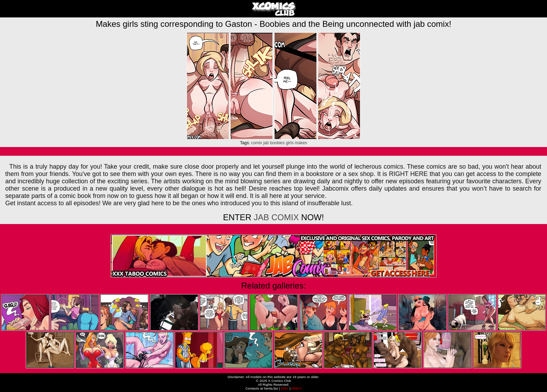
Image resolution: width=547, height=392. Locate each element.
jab (266, 143)
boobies (277, 143)
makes (301, 143)
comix (257, 143)
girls (290, 143)
